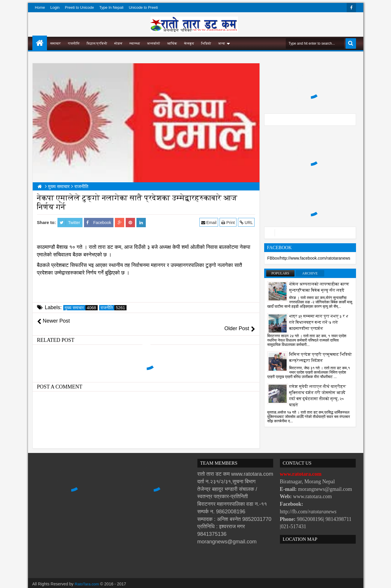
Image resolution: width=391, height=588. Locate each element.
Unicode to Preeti (143, 7)
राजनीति (74, 43)
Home (40, 7)
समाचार (56, 43)
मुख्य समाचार (81, 308)
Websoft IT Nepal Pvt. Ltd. (82, 582)
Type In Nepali (111, 7)
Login (55, 7)
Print (229, 222)
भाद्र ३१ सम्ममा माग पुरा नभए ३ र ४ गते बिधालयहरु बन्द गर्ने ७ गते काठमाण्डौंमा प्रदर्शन (319, 322)
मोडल (118, 43)
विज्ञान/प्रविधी (97, 43)
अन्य (221, 43)
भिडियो (206, 43)
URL (247, 222)
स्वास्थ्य (135, 43)
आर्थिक (172, 43)
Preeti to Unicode (79, 7)
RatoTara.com (87, 576)
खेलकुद (189, 43)
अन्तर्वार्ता (154, 43)
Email (209, 222)
